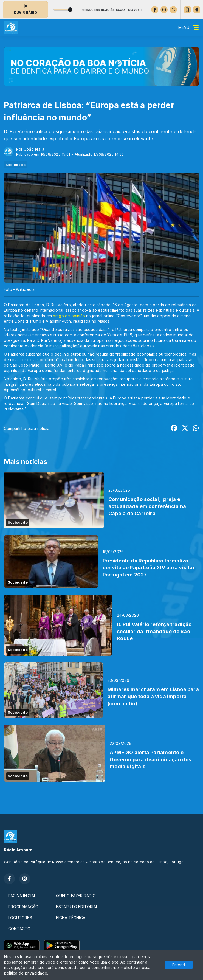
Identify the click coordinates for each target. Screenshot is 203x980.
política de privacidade (26, 973)
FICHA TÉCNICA (71, 918)
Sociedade (15, 165)
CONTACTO (19, 929)
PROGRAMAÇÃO (23, 907)
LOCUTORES (20, 918)
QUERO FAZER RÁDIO (76, 896)
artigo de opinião (69, 316)
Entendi (179, 965)
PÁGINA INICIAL (22, 896)
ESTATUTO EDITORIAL (77, 907)
